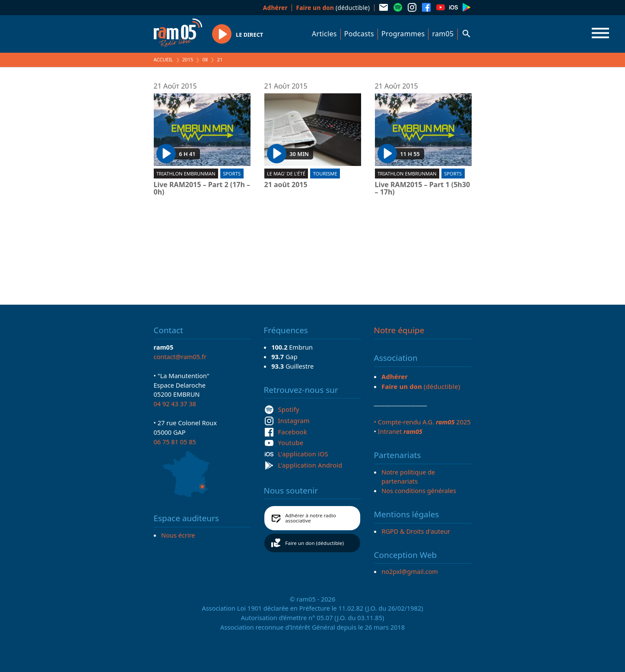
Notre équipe (399, 330)
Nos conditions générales (419, 490)
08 (205, 59)
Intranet (400, 431)
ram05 (443, 34)
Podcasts (359, 34)
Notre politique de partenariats (408, 477)
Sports (232, 174)
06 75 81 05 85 (175, 442)
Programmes (403, 34)
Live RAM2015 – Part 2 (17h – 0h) (202, 189)
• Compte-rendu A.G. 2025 (422, 422)
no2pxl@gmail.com (410, 571)
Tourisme (325, 174)
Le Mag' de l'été (286, 174)
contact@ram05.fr (180, 357)
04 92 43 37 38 (175, 404)
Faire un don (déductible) (314, 543)
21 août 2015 (286, 185)
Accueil (163, 59)
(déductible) (333, 8)
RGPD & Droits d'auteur (416, 531)
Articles (324, 34)
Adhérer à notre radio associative (311, 518)
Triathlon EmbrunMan (186, 174)
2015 (188, 59)
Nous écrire (178, 535)
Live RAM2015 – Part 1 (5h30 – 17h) (423, 189)
